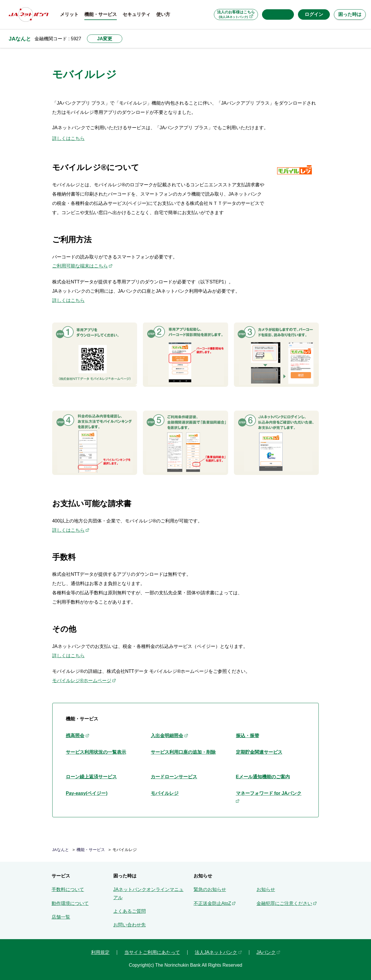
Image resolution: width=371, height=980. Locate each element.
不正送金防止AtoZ (212, 903)
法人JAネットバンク (216, 952)
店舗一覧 (61, 917)
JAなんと (20, 39)
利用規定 (100, 952)
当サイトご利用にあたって (152, 952)
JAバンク (266, 952)
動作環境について (70, 903)
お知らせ (266, 889)
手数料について (68, 889)
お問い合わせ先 (130, 925)
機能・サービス (91, 850)
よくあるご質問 (130, 911)
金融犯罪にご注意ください (284, 903)
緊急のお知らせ (210, 889)
